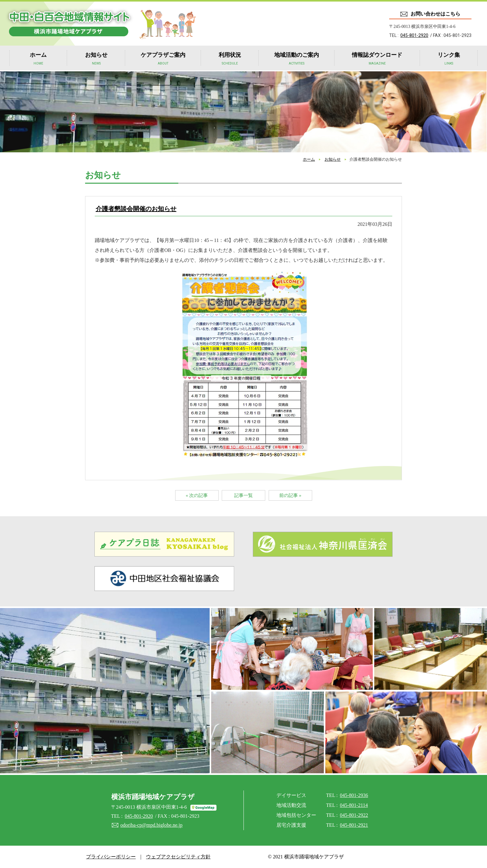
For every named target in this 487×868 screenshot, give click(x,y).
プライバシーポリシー (111, 857)
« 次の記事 (197, 495)
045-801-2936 (354, 795)
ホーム (38, 59)
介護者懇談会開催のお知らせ (136, 209)
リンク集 (449, 59)
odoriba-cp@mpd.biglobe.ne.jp (152, 825)
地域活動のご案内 (297, 59)
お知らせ (96, 59)
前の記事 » (290, 495)
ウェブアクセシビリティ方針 (178, 857)
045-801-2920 (414, 35)
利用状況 (230, 59)
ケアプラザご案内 (163, 59)
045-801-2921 (354, 825)
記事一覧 (243, 495)
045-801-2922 (354, 815)
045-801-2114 (354, 805)
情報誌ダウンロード (377, 59)
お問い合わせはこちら (435, 14)
